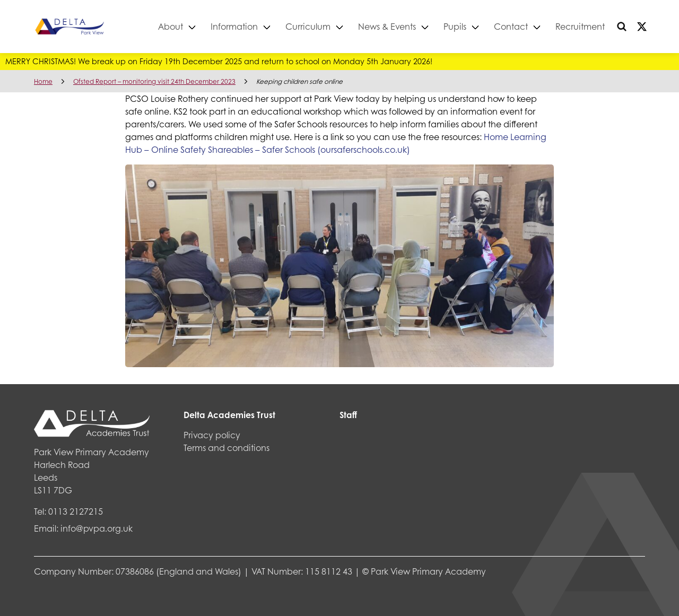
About (171, 26)
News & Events (387, 26)
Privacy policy (212, 435)
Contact (511, 26)
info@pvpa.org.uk (97, 528)
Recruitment (580, 26)
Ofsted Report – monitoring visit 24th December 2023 (154, 81)
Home (43, 81)
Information (234, 26)
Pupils (455, 26)
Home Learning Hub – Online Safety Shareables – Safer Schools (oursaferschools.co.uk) (336, 143)
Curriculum (308, 26)
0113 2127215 (76, 511)
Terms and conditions (227, 448)
